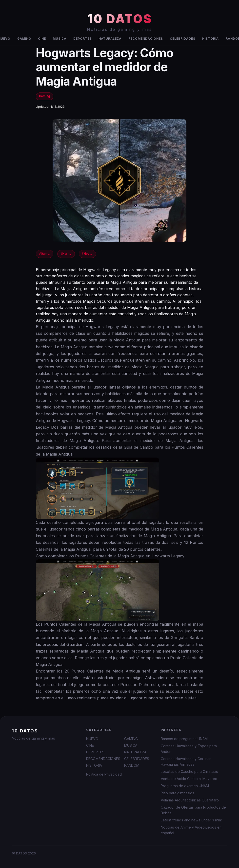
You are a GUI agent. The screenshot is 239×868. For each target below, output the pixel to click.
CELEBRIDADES (183, 39)
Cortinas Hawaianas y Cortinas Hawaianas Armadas (186, 762)
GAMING (24, 39)
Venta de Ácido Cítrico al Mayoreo (189, 779)
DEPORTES (82, 39)
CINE (42, 39)
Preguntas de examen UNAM (185, 786)
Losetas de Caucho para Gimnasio (189, 771)
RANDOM (132, 765)
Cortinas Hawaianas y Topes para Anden (189, 749)
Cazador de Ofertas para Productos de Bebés (193, 810)
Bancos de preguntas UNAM (184, 739)
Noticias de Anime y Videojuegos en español (191, 830)
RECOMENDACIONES (146, 39)
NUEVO (92, 739)
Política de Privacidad (104, 774)
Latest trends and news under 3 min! (191, 820)
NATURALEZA (110, 39)
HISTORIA (210, 39)
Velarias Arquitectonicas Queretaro (190, 800)
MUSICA (60, 39)
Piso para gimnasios (178, 793)
